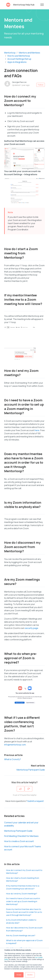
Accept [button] (19, 975)
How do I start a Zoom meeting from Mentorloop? (23, 879)
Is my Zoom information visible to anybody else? (21, 921)
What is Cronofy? (12, 759)
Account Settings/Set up (19, 59)
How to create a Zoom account (19, 841)
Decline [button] (30, 975)
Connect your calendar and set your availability (21, 824)
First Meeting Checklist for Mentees (21, 836)
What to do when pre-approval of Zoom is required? (24, 942)
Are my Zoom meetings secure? (21, 935)
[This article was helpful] (21, 789)
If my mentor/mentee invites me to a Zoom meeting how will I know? (23, 887)
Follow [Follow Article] (41, 85)
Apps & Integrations (17, 62)
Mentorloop (10, 53)
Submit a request (35, 801)
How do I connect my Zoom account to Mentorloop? (24, 872)
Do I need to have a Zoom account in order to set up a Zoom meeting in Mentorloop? (23, 901)
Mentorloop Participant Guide (31, 770)
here (37, 430)
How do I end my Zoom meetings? (22, 894)
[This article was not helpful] (28, 789)
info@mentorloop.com (15, 745)
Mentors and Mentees (29, 53)
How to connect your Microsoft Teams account (23, 848)
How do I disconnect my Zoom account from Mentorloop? (24, 929)
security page (31, 628)
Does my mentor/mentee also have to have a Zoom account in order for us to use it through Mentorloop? (24, 912)
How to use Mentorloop (19, 56)
